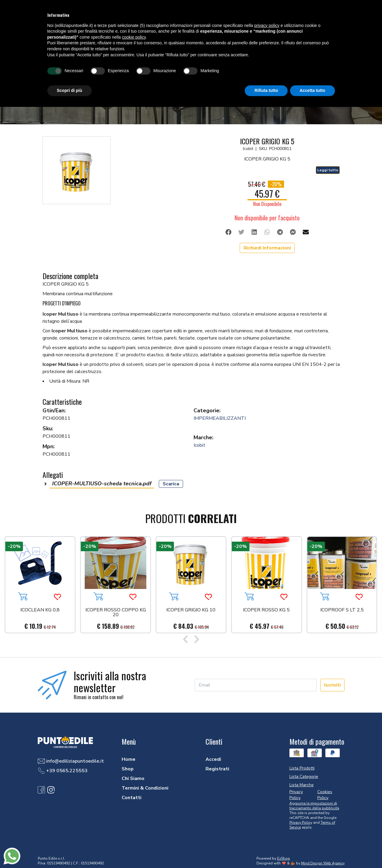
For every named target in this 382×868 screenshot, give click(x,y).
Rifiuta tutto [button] (266, 90)
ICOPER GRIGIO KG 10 (191, 610)
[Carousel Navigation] (191, 640)
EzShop (284, 858)
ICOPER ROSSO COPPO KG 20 (116, 613)
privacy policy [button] (267, 25)
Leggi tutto (328, 170)
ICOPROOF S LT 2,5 (342, 610)
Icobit (199, 445)
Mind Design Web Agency (323, 863)
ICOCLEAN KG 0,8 (40, 610)
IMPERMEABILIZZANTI (220, 418)
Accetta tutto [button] (312, 90)
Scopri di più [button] (70, 90)
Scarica (171, 484)
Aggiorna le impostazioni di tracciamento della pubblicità (314, 806)
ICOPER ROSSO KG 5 (266, 610)
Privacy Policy (301, 822)
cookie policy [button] (134, 37)
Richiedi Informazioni (267, 248)
